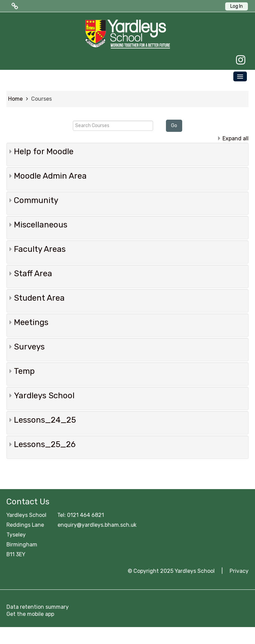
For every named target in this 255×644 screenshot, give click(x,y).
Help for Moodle (44, 152)
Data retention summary (38, 607)
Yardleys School (44, 396)
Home (15, 99)
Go (174, 126)
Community (36, 200)
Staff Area (33, 274)
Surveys (29, 347)
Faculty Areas (40, 249)
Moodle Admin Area (50, 176)
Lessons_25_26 (45, 444)
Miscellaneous (41, 225)
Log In (237, 6)
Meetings (31, 322)
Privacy (239, 571)
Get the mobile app (30, 614)
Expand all (236, 138)
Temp (24, 371)
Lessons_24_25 (45, 420)
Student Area (39, 298)
